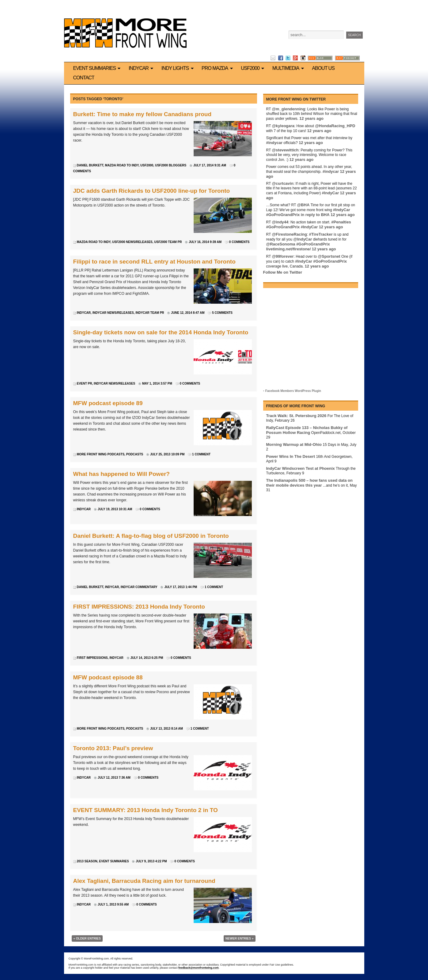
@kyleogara (283, 126)
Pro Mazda (218, 68)
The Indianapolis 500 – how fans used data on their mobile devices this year (309, 483)
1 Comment (201, 454)
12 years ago (311, 118)
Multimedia (289, 68)
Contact (84, 78)
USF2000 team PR (168, 242)
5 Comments (222, 313)
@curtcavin (282, 183)
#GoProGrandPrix (283, 215)
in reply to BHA (315, 215)
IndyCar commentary (139, 587)
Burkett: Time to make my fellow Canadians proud (142, 114)
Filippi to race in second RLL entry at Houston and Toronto (154, 262)
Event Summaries (98, 68)
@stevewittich (285, 150)
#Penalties (341, 222)
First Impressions (92, 658)
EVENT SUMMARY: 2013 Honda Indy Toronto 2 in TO (146, 810)
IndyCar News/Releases (113, 313)
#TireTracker (321, 234)
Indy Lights (178, 68)
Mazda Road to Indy (122, 165)
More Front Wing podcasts (101, 454)
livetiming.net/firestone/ (289, 249)
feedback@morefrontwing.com (199, 968)
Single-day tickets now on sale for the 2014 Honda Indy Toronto (161, 332)
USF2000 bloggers (171, 165)
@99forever (283, 256)
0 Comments (239, 242)
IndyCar (142, 68)
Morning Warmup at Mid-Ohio (294, 444)
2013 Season (87, 861)
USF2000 (254, 68)
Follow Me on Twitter (283, 272)
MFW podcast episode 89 (108, 403)
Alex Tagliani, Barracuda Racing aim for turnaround (144, 881)
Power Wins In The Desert (291, 456)
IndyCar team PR (150, 313)
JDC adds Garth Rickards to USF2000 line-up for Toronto (152, 191)
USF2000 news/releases (132, 242)
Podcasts (135, 454)
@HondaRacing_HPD (335, 126)
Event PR (85, 384)
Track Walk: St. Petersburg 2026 (296, 416)
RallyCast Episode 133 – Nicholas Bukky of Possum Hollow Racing (307, 430)
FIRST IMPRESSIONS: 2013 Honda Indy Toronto (139, 607)
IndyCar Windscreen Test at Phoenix (301, 468)
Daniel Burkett (90, 165)
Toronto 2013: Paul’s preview (113, 748)
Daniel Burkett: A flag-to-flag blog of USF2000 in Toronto (151, 536)
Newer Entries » (240, 938)
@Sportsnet (329, 256)
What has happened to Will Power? (121, 474)
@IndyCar (303, 239)
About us (323, 68)
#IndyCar (331, 193)
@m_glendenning (288, 109)
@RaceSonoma (281, 244)
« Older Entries (87, 938)
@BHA (303, 205)
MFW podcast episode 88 (108, 677)
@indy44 (280, 222)
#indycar (274, 143)
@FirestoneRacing (289, 234)
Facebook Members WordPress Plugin (293, 391)
